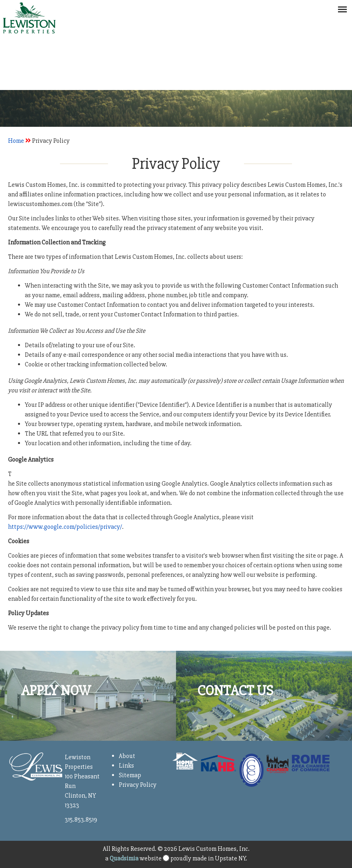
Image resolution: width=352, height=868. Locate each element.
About (127, 756)
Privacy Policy (138, 785)
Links (126, 766)
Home (16, 141)
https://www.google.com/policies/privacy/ (65, 527)
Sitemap (130, 775)
